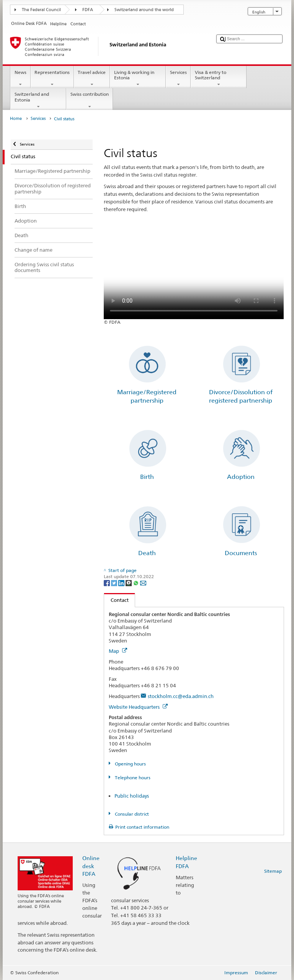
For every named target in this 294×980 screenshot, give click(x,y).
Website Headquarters (138, 707)
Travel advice (92, 79)
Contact (116, 600)
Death (147, 553)
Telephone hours (132, 778)
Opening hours (130, 764)
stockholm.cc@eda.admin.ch (181, 696)
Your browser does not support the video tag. (194, 274)
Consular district (131, 814)
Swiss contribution (89, 100)
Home (16, 119)
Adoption (241, 477)
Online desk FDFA (91, 866)
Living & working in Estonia (138, 79)
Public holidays (132, 796)
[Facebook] (107, 583)
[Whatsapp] (136, 583)
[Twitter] (115, 583)
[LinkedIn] (122, 583)
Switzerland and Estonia (38, 100)
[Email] (143, 583)
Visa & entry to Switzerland (219, 79)
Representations (52, 79)
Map (118, 651)
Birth (147, 477)
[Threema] (129, 583)
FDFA (88, 10)
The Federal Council (41, 10)
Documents (241, 553)
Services (178, 79)
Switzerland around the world (144, 10)
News (20, 79)
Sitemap (273, 871)
